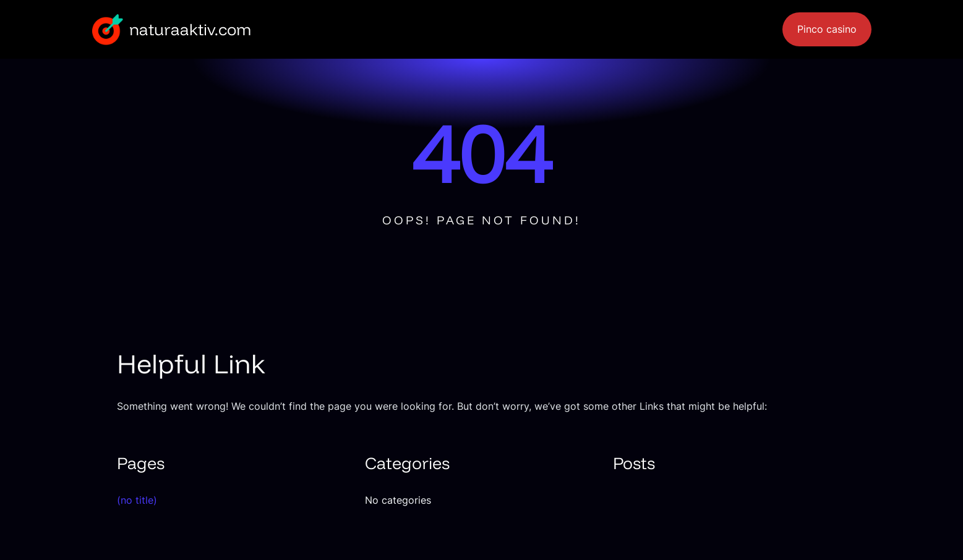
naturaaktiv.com (190, 29)
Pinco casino (827, 29)
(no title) (137, 500)
